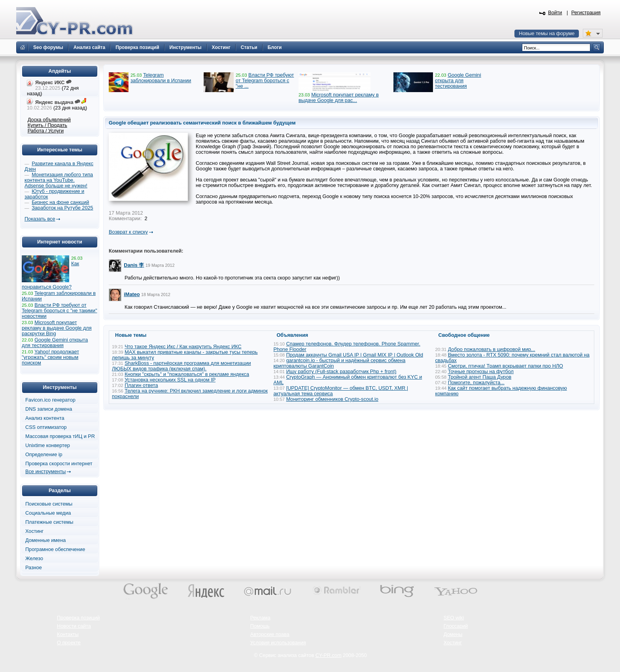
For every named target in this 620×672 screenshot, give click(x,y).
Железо (34, 559)
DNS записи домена (49, 409)
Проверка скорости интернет (59, 464)
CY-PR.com (329, 655)
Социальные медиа (48, 513)
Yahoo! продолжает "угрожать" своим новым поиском (50, 357)
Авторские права (270, 634)
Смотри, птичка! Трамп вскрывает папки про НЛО (506, 366)
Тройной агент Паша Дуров (480, 377)
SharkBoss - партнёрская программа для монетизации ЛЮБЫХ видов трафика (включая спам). (181, 366)
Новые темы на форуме (547, 34)
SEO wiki (454, 618)
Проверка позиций (78, 618)
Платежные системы (49, 522)
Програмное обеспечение (55, 549)
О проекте (69, 643)
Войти (555, 13)
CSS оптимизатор (46, 427)
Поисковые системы (49, 504)
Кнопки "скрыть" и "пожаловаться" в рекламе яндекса (187, 374)
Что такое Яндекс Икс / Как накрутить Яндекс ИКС (183, 347)
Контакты (68, 634)
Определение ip (44, 455)
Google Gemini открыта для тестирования (458, 81)
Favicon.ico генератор (50, 400)
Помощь (260, 626)
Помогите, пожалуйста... (476, 383)
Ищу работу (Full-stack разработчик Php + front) (341, 372)
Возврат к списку (128, 232)
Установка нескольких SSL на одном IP (170, 380)
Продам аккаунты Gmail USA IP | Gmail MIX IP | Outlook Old (355, 355)
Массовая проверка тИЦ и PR (60, 436)
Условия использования (278, 643)
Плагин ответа (141, 385)
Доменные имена (45, 540)
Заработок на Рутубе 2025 (62, 208)
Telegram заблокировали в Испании (161, 78)
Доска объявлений (49, 120)
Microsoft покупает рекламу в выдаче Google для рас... (339, 98)
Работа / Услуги (46, 131)
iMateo (132, 294)
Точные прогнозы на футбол (481, 372)
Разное (34, 568)
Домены (453, 634)
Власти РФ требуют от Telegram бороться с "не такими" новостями (60, 311)
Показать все (40, 219)
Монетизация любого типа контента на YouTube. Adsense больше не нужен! (59, 180)
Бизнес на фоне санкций (60, 202)
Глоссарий (456, 626)
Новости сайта (74, 626)
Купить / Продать (47, 125)
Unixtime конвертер (48, 445)
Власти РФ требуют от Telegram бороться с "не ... (265, 81)
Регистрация (586, 13)
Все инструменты (45, 472)
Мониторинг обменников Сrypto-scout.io (332, 399)
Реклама (260, 618)
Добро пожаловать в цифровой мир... (492, 349)
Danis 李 (134, 265)
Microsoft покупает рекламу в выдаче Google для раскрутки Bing (57, 328)
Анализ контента (45, 418)
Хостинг (34, 531)
